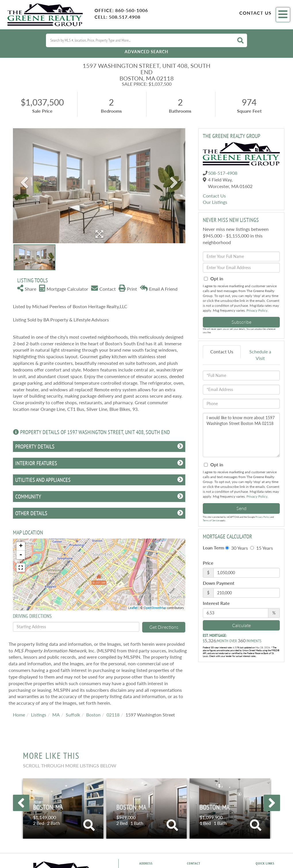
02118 (113, 715)
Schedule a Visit (260, 355)
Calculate (241, 625)
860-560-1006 (132, 10)
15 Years (262, 548)
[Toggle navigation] (283, 15)
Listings (39, 715)
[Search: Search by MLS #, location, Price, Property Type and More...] (139, 40)
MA (56, 715)
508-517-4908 (223, 173)
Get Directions (164, 627)
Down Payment (219, 583)
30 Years (237, 548)
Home (19, 715)
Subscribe (241, 322)
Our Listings (215, 202)
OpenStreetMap (155, 608)
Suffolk (73, 715)
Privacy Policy (257, 310)
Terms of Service (211, 520)
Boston (93, 715)
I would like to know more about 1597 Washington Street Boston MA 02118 (241, 435)
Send (241, 508)
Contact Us (255, 13)
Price (208, 563)
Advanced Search (146, 52)
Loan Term (213, 548)
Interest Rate (216, 603)
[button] (240, 40)
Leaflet (133, 608)
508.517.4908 (125, 17)
